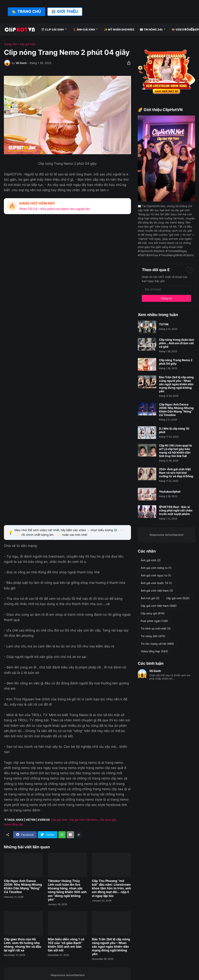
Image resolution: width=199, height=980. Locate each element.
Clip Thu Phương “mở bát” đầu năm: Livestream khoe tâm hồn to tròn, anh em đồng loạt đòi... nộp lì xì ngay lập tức (111, 888)
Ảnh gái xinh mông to (156, 568)
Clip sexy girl (108, 820)
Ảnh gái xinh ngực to (156, 575)
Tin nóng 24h (153, 636)
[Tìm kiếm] (192, 30)
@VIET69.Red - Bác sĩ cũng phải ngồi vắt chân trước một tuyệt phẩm (176, 511)
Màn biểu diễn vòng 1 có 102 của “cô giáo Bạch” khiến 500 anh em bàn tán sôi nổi (66, 945)
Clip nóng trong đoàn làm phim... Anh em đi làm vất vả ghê (177, 343)
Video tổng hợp (14, 824)
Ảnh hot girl (150, 598)
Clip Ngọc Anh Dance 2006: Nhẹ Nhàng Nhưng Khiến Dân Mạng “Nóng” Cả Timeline (23, 887)
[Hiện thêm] (79, 835)
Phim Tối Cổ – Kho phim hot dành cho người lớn (55, 209)
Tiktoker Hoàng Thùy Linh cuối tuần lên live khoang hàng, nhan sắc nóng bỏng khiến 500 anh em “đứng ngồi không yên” (67, 890)
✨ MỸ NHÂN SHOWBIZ (119, 29)
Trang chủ (10, 44)
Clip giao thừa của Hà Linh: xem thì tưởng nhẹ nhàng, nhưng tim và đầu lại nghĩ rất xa (23, 945)
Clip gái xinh (28, 44)
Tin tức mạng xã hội (157, 644)
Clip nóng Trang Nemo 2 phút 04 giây (176, 362)
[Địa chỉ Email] (166, 289)
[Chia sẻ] (128, 63)
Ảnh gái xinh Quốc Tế (156, 583)
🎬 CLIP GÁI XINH (52, 29)
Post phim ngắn (154, 621)
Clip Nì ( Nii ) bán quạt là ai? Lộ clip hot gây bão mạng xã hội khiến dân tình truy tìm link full (175, 451)
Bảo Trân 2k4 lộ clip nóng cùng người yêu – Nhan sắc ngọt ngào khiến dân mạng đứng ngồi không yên (111, 947)
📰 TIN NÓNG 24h (151, 29)
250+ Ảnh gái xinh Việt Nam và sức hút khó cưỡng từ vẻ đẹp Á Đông (176, 473)
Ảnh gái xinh (151, 560)
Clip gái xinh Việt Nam (83, 820)
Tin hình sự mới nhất (156, 629)
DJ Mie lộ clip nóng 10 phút (174, 430)
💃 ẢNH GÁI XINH (84, 29)
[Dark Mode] (185, 30)
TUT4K (164, 324)
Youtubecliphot (170, 492)
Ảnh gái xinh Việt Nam (157, 591)
